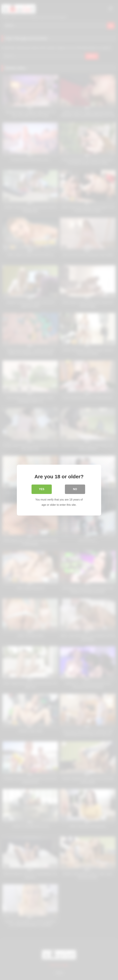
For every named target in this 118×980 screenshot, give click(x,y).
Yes (42, 489)
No (75, 489)
